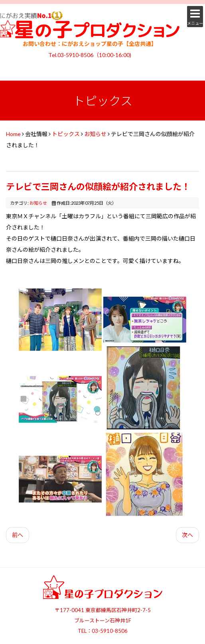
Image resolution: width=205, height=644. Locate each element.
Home (13, 134)
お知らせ (95, 134)
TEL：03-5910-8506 (103, 631)
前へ (18, 535)
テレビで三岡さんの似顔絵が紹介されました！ (98, 187)
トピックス (66, 134)
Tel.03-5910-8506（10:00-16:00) (90, 55)
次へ (187, 535)
